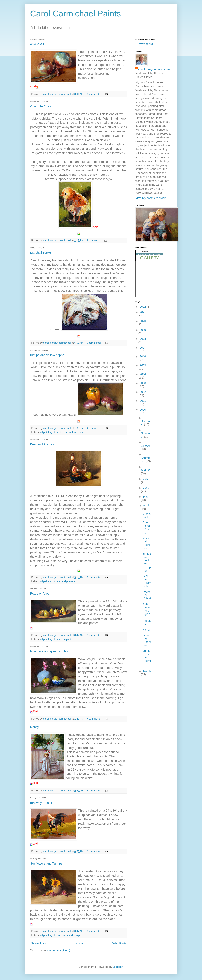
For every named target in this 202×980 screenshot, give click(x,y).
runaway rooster (41, 803)
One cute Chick (41, 106)
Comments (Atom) (59, 950)
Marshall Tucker (41, 253)
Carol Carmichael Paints (76, 14)
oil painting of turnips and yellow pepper (62, 432)
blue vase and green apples (49, 651)
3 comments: (94, 94)
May (146, 497)
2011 (143, 401)
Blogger (118, 967)
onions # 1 (37, 44)
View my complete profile (151, 198)
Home (79, 943)
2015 (143, 365)
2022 (143, 307)
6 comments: (94, 343)
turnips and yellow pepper (48, 355)
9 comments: (94, 851)
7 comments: (94, 719)
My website (146, 44)
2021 (143, 312)
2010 (143, 410)
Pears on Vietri (40, 594)
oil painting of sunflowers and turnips (61, 935)
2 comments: (94, 791)
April (146, 505)
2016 (143, 356)
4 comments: (94, 428)
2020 (143, 321)
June (146, 488)
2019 (143, 330)
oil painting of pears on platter (57, 639)
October (146, 446)
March (147, 671)
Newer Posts (39, 943)
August (145, 470)
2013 (143, 383)
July (146, 479)
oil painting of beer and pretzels (58, 581)
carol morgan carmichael (155, 69)
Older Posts (119, 943)
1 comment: (94, 240)
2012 (143, 392)
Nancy (35, 727)
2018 (143, 339)
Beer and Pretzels (42, 444)
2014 (143, 374)
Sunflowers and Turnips (46, 864)
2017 (143, 348)
